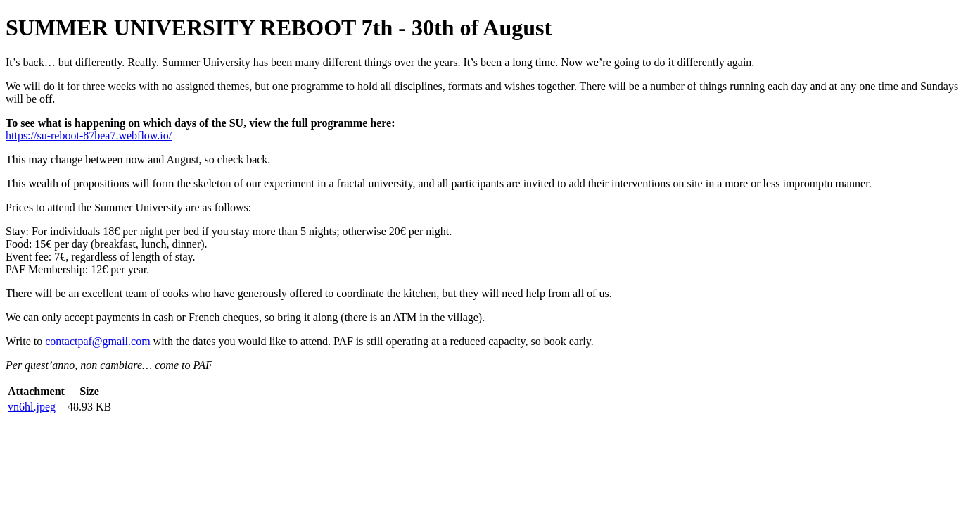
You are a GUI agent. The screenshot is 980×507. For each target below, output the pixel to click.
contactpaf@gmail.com (97, 341)
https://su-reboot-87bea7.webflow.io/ (89, 136)
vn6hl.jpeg (32, 407)
